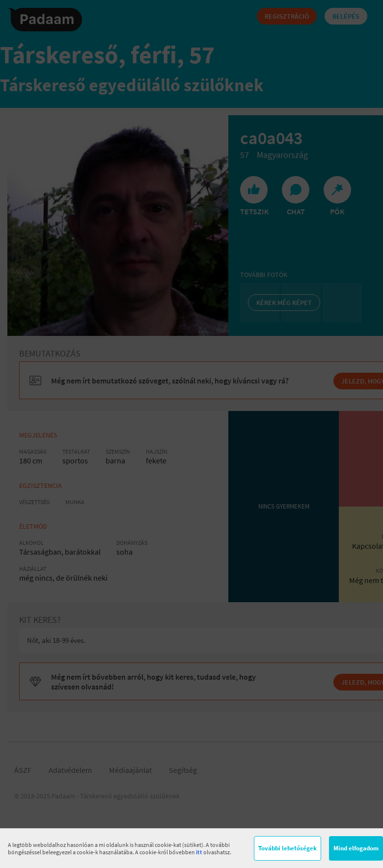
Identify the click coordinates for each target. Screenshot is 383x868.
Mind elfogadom (356, 848)
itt (199, 852)
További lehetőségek (287, 848)
